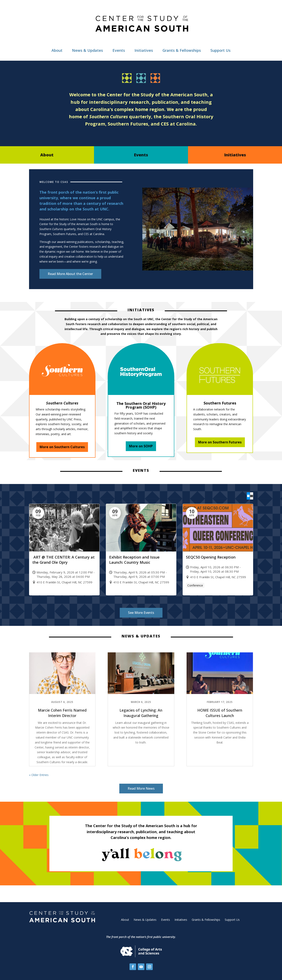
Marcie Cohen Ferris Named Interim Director (62, 713)
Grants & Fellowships (182, 50)
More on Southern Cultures (62, 447)
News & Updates (87, 50)
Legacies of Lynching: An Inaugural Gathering (141, 713)
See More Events (141, 612)
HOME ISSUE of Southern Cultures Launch (220, 713)
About (57, 50)
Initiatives (144, 50)
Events (119, 50)
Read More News (141, 788)
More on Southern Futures (220, 442)
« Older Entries (39, 775)
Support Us (220, 50)
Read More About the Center (70, 274)
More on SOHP (141, 446)
